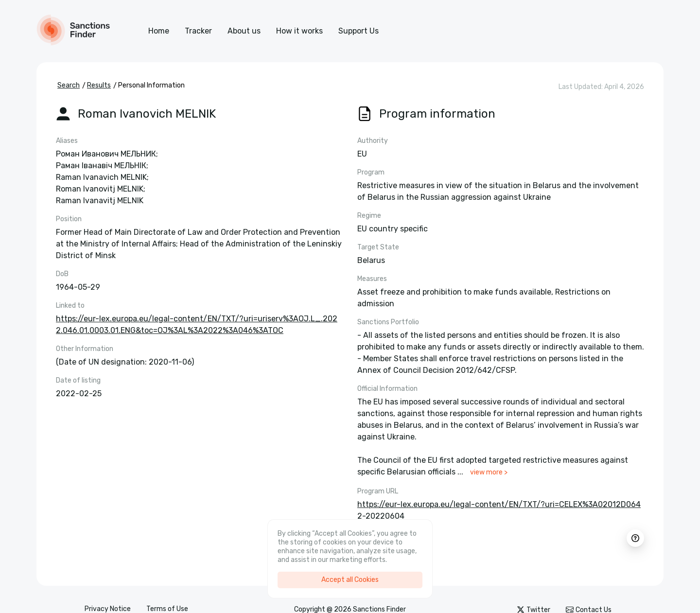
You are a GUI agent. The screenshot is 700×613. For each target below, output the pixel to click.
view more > (489, 472)
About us (244, 31)
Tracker (198, 31)
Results (99, 85)
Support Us (359, 31)
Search (69, 85)
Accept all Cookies (350, 580)
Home (159, 31)
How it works (299, 31)
